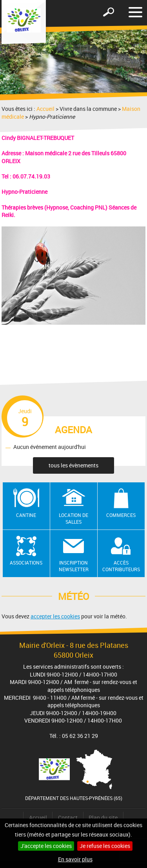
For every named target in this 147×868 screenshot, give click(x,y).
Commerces (121, 515)
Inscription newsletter (74, 566)
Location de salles (73, 518)
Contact (68, 817)
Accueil (45, 109)
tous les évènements (73, 465)
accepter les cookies (55, 616)
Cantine (26, 515)
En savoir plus (75, 859)
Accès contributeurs (121, 566)
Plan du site (103, 817)
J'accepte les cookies (46, 846)
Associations (26, 563)
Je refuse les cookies (105, 846)
